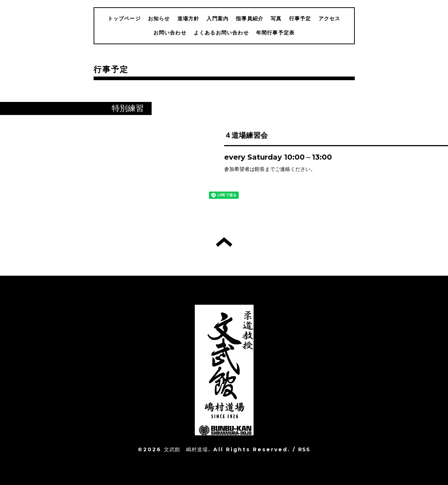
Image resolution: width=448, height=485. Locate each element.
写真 (276, 19)
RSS (304, 449)
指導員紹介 (250, 19)
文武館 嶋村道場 (186, 449)
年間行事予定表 (275, 33)
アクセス (330, 19)
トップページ (124, 19)
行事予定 (300, 19)
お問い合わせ (170, 33)
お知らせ (159, 19)
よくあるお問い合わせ (221, 33)
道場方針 (188, 19)
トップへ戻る (224, 242)
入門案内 (217, 19)
